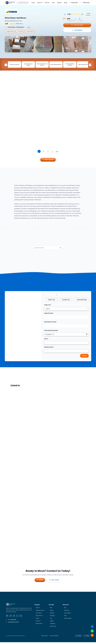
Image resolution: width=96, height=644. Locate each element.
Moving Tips (67, 612)
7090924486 (74, 3)
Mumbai (52, 612)
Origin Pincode (49, 316)
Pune (51, 620)
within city (52, 302)
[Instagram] (19, 617)
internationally (82, 302)
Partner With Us (40, 625)
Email (28, 27)
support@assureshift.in (14, 624)
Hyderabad (53, 617)
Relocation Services (40, 612)
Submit (84, 358)
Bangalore (52, 614)
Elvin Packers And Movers (22, 17)
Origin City (47, 308)
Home (33, 3)
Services (47, 3)
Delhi (51, 609)
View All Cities (53, 628)
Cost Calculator (68, 614)
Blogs (66, 3)
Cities (53, 3)
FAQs (65, 617)
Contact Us (38, 623)
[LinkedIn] (15, 617)
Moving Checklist (68, 620)
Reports (59, 3)
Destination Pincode (50, 324)
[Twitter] (11, 617)
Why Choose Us (40, 617)
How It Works (39, 614)
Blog (65, 609)
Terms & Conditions (54, 638)
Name (46, 341)
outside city (66, 302)
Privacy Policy (44, 638)
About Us (40, 3)
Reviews (19, 24)
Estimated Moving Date (51, 333)
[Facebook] (7, 617)
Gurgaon (52, 623)
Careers (38, 620)
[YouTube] (23, 617)
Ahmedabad (53, 625)
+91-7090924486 (12, 621)
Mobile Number (49, 350)
